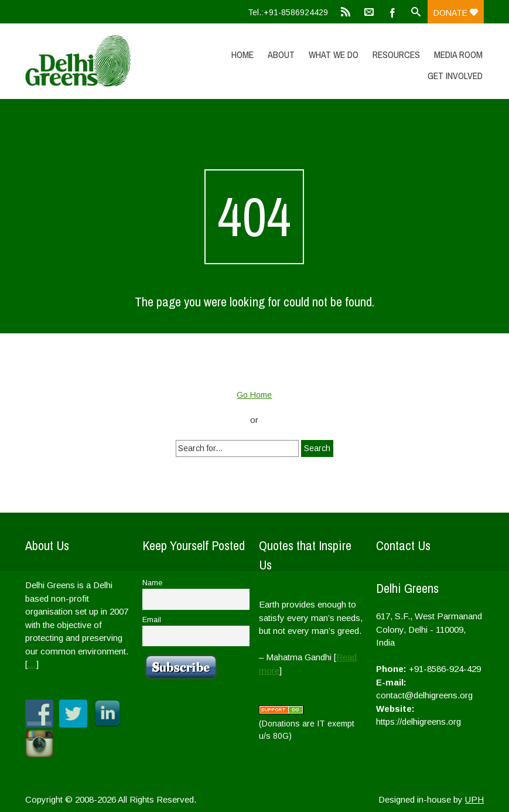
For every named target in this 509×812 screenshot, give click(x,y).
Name (152, 583)
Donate (456, 13)
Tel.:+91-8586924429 (288, 12)
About (281, 54)
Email (152, 620)
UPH (474, 799)
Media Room (458, 54)
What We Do (334, 54)
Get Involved (455, 76)
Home (242, 54)
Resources (396, 54)
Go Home (254, 395)
